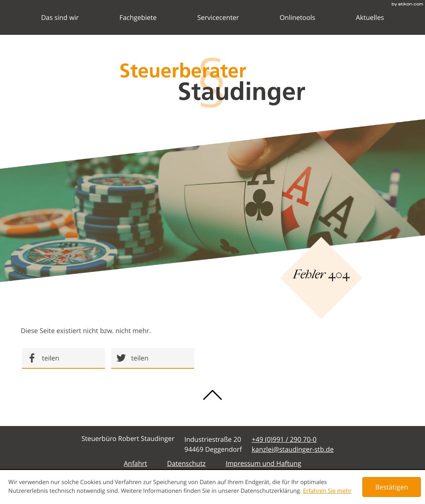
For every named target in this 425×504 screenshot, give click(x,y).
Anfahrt (135, 463)
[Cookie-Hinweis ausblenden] (392, 487)
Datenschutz (186, 463)
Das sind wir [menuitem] (60, 24)
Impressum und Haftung (264, 463)
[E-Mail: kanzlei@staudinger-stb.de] (293, 449)
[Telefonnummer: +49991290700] (284, 439)
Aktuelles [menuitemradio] (370, 24)
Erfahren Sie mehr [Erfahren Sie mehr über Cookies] (327, 491)
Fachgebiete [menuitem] (138, 24)
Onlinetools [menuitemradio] (298, 24)
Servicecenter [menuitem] (218, 24)
